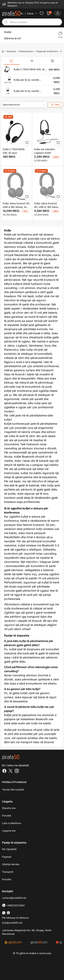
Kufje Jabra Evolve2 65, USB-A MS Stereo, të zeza (16, 205)
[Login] (58, 13)
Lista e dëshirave (12, 823)
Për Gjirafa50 (9, 849)
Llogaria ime (9, 831)
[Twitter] (11, 771)
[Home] (3, 51)
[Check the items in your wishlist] (42, 13)
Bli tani (47, 621)
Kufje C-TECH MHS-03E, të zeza (29, 69)
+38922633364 (13, 905)
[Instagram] (17, 771)
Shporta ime (9, 808)
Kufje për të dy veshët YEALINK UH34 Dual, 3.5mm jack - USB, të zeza (29, 80)
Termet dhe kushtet (13, 790)
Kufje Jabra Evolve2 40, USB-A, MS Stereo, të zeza (47, 205)
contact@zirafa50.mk (14, 898)
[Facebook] (4, 771)
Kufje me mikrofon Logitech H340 (44, 151)
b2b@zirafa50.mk (12, 923)
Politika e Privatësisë (14, 782)
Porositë (7, 879)
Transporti (8, 872)
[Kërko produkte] (35, 22)
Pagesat (7, 857)
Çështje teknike (11, 864)
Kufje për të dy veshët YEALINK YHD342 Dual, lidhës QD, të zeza (27, 91)
